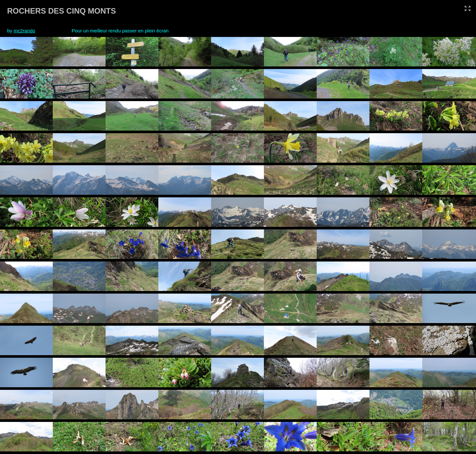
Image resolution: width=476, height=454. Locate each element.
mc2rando (24, 31)
